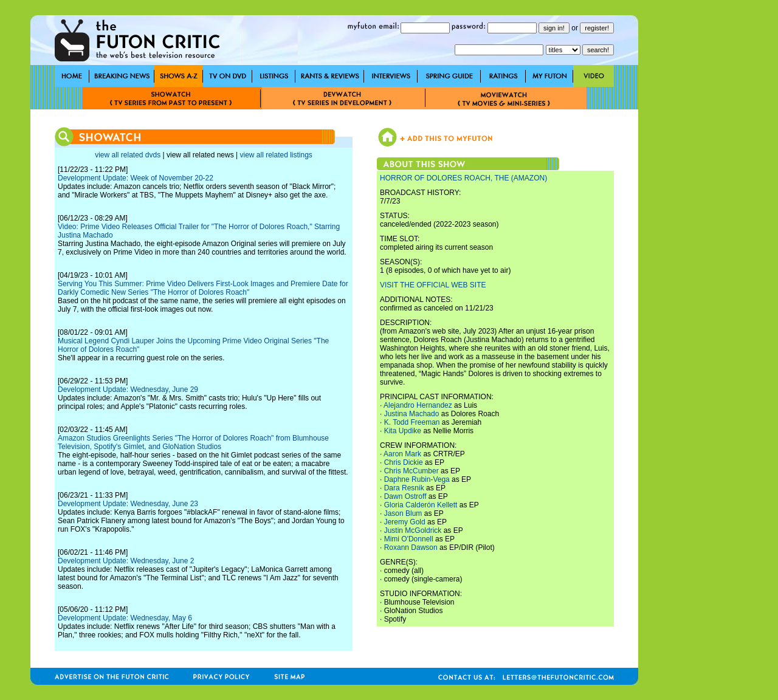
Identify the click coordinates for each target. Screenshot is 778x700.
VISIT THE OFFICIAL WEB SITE (433, 285)
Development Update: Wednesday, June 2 (126, 561)
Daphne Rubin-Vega (417, 479)
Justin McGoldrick (413, 530)
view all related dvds (128, 155)
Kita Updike (403, 431)
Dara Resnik (404, 488)
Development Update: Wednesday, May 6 (125, 618)
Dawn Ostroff (405, 496)
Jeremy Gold (405, 522)
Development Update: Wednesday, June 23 (128, 504)
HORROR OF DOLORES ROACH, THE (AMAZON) (463, 178)
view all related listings (276, 155)
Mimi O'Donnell (409, 539)
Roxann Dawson (411, 547)
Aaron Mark (402, 454)
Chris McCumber (411, 471)
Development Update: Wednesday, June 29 (128, 389)
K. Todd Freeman (412, 422)
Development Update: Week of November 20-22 (136, 178)
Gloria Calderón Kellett (421, 505)
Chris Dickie (404, 462)
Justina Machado (412, 414)
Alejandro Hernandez (418, 405)
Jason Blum (403, 513)
